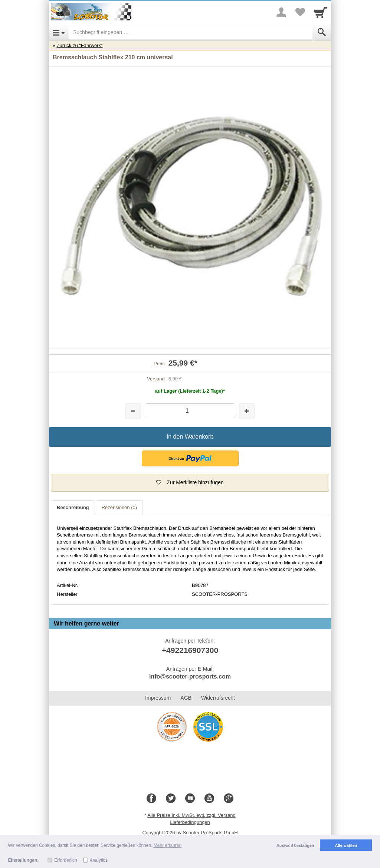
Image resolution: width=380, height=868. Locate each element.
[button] (190, 458)
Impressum (158, 698)
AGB (186, 698)
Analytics (99, 860)
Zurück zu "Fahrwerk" (80, 45)
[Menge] (190, 411)
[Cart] (321, 12)
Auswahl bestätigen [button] (295, 845)
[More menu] (281, 12)
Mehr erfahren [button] (168, 845)
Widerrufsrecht (218, 698)
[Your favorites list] (300, 12)
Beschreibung (73, 507)
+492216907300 (190, 650)
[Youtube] (209, 799)
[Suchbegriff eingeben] (191, 32)
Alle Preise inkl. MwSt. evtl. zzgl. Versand (191, 815)
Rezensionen (119, 507)
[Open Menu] (59, 32)
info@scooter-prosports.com (190, 676)
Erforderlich (65, 860)
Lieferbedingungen (190, 822)
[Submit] (322, 32)
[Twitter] (171, 799)
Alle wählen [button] (346, 845)
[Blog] (190, 799)
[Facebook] (151, 799)
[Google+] (229, 799)
